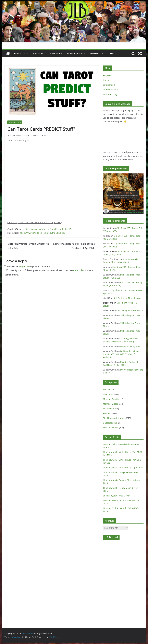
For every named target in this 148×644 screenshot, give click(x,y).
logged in (24, 266)
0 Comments (34, 135)
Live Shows (108, 394)
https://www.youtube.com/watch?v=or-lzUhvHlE (48, 229)
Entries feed (109, 85)
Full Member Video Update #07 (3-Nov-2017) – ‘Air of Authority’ (121, 354)
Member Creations (112, 399)
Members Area (75, 53)
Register (107, 75)
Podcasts (107, 413)
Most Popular (109, 409)
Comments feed (111, 90)
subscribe (79, 270)
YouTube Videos (15, 122)
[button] (27, 53)
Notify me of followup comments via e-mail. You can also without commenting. (49, 273)
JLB (11, 135)
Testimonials (55, 53)
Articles (107, 390)
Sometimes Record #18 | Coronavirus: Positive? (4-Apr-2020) (76, 246)
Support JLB (96, 53)
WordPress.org (110, 94)
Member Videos (111, 404)
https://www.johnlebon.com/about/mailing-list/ (42, 233)
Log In (111, 53)
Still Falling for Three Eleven (127, 298)
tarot (46, 135)
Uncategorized (110, 423)
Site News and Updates (114, 418)
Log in (106, 80)
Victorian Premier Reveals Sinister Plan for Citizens (27, 246)
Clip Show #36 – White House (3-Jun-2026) (123, 468)
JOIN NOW (38, 53)
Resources (20, 53)
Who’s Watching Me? (130, 346)
